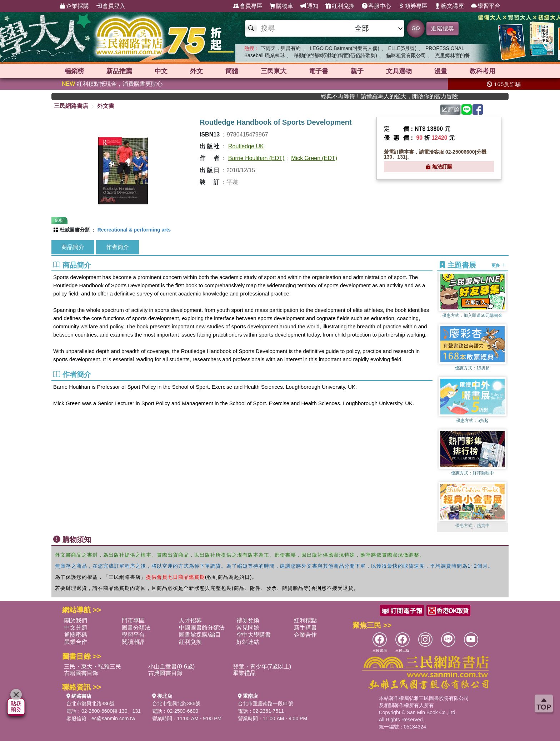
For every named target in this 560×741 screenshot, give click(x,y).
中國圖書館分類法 (202, 628)
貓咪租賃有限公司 (406, 55)
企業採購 (74, 6)
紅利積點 (305, 620)
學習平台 (486, 6)
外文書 (106, 106)
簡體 (232, 71)
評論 (451, 110)
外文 (196, 71)
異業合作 (76, 642)
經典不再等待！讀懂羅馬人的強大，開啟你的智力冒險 (410, 96)
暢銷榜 (74, 71)
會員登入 (111, 6)
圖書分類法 (136, 628)
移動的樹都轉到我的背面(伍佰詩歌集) (336, 55)
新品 (119, 71)
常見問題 (248, 628)
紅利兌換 (340, 6)
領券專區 (413, 6)
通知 (309, 6)
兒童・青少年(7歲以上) (262, 667)
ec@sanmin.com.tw (113, 718)
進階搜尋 (442, 28)
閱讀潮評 (133, 642)
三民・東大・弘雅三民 (92, 667)
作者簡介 (117, 247)
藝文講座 (449, 6)
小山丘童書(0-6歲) (171, 667)
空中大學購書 (254, 635)
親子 (357, 71)
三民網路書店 (71, 106)
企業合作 (305, 635)
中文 (161, 71)
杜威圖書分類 (75, 230)
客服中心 (376, 6)
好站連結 (248, 642)
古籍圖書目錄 (81, 673)
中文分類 (76, 628)
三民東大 (274, 71)
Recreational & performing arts (134, 230)
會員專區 (248, 6)
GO (416, 28)
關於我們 (76, 620)
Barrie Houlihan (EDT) (256, 158)
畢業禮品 (244, 673)
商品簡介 (73, 247)
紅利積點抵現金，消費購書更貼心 (112, 84)
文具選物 (399, 71)
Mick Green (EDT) (314, 158)
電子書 (319, 71)
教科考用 (482, 71)
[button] (472, 528)
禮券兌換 (248, 620)
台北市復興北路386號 (91, 703)
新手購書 (305, 628)
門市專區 (133, 620)
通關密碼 (76, 635)
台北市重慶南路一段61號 (266, 703)
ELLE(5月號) (402, 48)
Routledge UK (246, 146)
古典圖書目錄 (165, 673)
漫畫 (441, 71)
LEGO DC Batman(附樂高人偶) (344, 48)
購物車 (281, 6)
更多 (498, 265)
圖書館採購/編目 (200, 635)
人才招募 (190, 620)
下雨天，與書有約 (281, 48)
